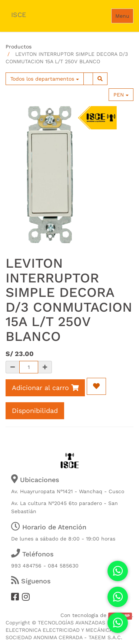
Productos (19, 47)
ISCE (19, 15)
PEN (121, 95)
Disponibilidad (35, 411)
